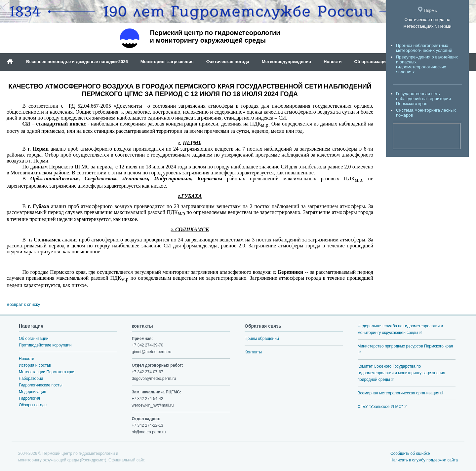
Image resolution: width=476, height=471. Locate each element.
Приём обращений (262, 339)
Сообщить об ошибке (410, 453)
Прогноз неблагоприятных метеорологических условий (424, 48)
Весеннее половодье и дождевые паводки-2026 (77, 62)
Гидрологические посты (41, 385)
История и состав (35, 365)
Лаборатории (31, 379)
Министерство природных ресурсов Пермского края (405, 349)
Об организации (371, 62)
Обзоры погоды (33, 405)
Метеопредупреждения (286, 62)
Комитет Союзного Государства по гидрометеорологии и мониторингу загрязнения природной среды (401, 373)
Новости (333, 62)
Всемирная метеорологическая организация (401, 393)
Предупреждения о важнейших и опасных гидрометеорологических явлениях (427, 64)
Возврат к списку (23, 304)
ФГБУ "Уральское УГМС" (382, 407)
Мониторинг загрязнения (167, 62)
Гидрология (29, 398)
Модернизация (32, 392)
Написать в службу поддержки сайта (424, 460)
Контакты (253, 352)
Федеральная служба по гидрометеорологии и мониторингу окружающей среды (400, 329)
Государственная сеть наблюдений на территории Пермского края (423, 99)
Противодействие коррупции (45, 345)
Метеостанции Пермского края (47, 372)
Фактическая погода (228, 62)
